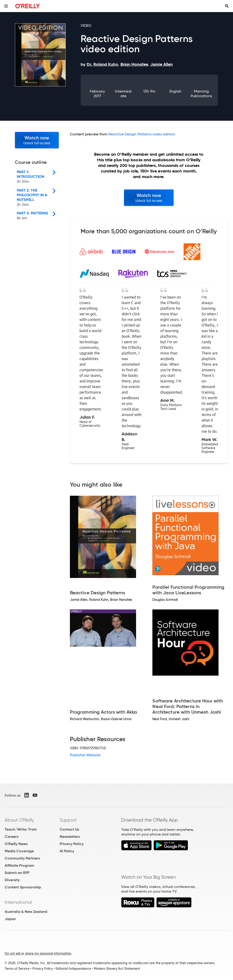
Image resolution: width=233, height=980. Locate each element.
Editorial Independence (73, 969)
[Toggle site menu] (6, 6)
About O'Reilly (19, 820)
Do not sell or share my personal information (38, 953)
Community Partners (22, 858)
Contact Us (69, 829)
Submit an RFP (17, 873)
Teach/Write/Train (21, 829)
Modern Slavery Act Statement (117, 969)
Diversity (12, 880)
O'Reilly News (16, 844)
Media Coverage (19, 851)
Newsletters (70, 837)
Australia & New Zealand (26, 912)
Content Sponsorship (23, 887)
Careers (12, 837)
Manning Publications (201, 94)
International (18, 902)
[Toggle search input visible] (227, 6)
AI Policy (67, 851)
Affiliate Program (19, 865)
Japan (10, 919)
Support (68, 820)
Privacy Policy (72, 844)
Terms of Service (17, 969)
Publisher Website (85, 755)
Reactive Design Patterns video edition (142, 134)
